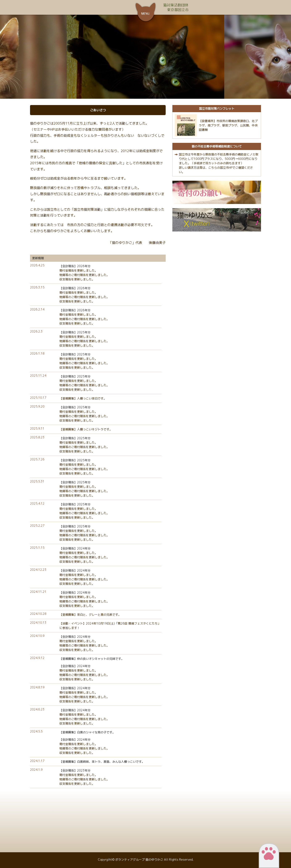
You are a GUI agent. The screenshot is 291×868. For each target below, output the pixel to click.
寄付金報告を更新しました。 (79, 270)
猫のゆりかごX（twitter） (217, 220)
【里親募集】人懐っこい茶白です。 (83, 398)
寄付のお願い (217, 192)
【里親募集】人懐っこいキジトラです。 (86, 429)
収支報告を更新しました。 (77, 279)
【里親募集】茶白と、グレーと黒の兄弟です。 (90, 615)
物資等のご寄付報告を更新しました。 (84, 275)
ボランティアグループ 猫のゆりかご (112, 7)
